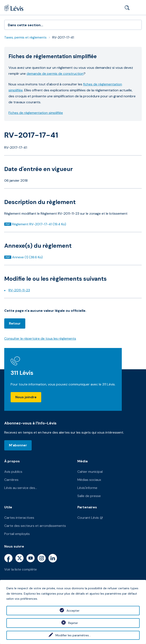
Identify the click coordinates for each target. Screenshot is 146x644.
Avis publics (13, 472)
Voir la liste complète (21, 569)
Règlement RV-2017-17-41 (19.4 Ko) (39, 224)
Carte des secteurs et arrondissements (35, 526)
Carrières (11, 480)
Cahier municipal (90, 472)
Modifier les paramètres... (73, 635)
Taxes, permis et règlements (25, 37)
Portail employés (17, 534)
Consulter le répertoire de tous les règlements (40, 339)
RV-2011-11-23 (19, 290)
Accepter (73, 611)
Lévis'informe (87, 488)
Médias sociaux (89, 480)
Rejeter (73, 623)
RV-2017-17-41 (63, 37)
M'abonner (18, 445)
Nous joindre (26, 397)
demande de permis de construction (55, 74)
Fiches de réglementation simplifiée (36, 113)
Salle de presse (89, 496)
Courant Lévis (88, 518)
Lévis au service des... (21, 488)
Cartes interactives (19, 518)
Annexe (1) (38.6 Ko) (27, 257)
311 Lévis (22, 373)
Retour (15, 323)
